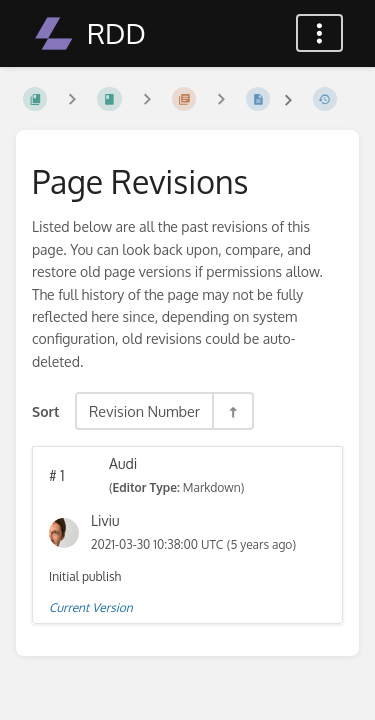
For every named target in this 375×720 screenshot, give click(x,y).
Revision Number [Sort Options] (144, 411)
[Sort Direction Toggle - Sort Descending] (232, 411)
